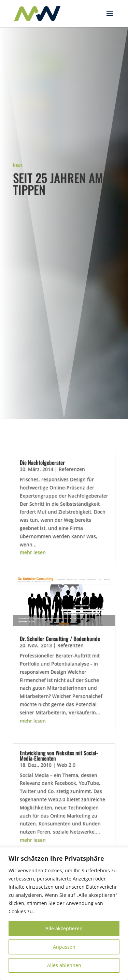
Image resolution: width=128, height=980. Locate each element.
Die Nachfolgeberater (42, 462)
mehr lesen (33, 552)
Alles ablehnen (64, 965)
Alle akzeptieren (64, 928)
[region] (64, 914)
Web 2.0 (66, 765)
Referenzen (72, 469)
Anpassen (64, 947)
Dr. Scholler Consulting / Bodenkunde (60, 639)
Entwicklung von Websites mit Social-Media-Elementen (59, 755)
